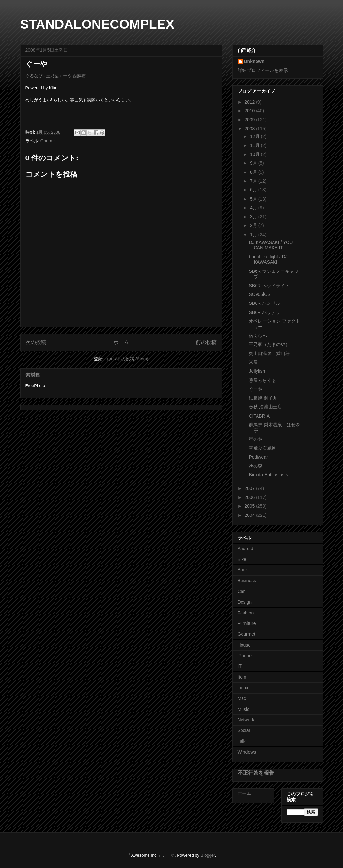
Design (245, 602)
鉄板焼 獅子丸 (263, 398)
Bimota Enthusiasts (268, 475)
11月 (255, 145)
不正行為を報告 (256, 773)
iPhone (245, 656)
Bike (242, 559)
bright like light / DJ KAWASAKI (268, 260)
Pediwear (258, 457)
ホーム (121, 342)
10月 (255, 154)
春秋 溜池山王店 (265, 407)
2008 (250, 129)
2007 (250, 488)
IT (240, 666)
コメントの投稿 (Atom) (126, 359)
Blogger (208, 855)
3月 (254, 217)
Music (244, 709)
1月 (254, 235)
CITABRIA (259, 416)
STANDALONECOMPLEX (97, 24)
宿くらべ (258, 336)
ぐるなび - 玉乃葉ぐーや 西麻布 (55, 76)
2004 (250, 515)
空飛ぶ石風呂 (262, 448)
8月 (254, 172)
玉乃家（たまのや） (269, 344)
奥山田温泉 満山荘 (269, 353)
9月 (254, 163)
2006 (250, 497)
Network (246, 720)
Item (242, 677)
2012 (250, 102)
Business (247, 581)
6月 (254, 190)
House (244, 645)
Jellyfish (257, 371)
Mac (242, 698)
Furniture (247, 623)
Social (244, 730)
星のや (256, 439)
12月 (255, 136)
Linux (243, 688)
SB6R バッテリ (264, 312)
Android (245, 549)
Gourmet (49, 141)
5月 (254, 199)
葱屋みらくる (262, 380)
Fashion (246, 613)
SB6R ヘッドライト (269, 286)
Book (243, 570)
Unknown (254, 61)
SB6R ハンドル (264, 303)
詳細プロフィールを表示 (263, 70)
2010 (250, 111)
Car (241, 591)
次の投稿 (36, 342)
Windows (247, 752)
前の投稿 (206, 342)
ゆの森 (256, 466)
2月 (254, 225)
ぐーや (256, 389)
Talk (242, 741)
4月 (254, 208)
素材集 (33, 375)
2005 (250, 506)
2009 (250, 120)
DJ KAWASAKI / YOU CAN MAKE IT (271, 245)
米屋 (253, 362)
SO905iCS (259, 294)
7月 (254, 181)
